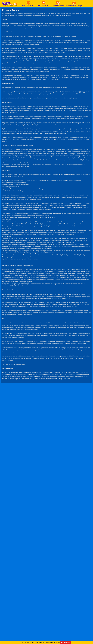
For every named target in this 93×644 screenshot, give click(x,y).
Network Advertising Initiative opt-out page (40, 210)
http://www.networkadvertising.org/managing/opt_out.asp (18, 162)
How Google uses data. (19, 364)
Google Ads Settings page (72, 117)
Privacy (47, 642)
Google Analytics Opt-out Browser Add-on (71, 119)
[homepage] (9, 1)
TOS (43, 642)
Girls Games (30, 642)
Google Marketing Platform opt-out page (13, 210)
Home (24, 642)
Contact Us (38, 642)
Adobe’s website (50, 253)
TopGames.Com (56, 642)
